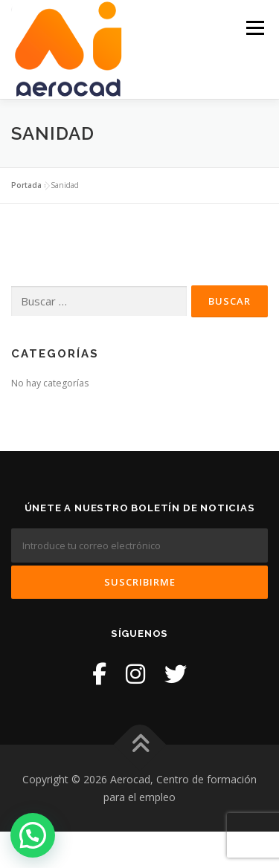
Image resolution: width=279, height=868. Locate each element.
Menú (254, 28)
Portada (26, 185)
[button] (33, 835)
